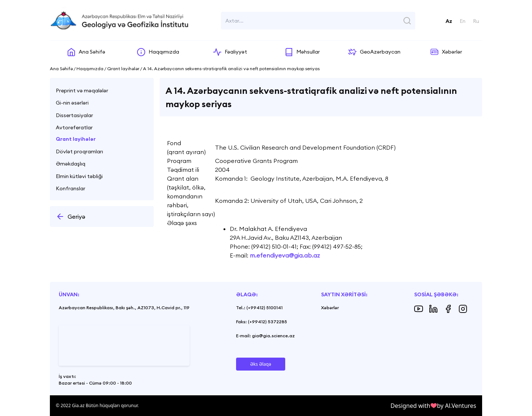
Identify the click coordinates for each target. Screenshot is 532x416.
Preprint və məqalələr (82, 91)
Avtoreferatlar (74, 127)
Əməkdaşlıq (71, 164)
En (463, 21)
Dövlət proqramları (79, 151)
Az (449, 21)
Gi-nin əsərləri (72, 103)
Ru (476, 21)
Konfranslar (71, 188)
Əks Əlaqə (261, 364)
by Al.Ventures (457, 406)
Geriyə (71, 216)
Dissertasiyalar (74, 115)
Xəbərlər (330, 308)
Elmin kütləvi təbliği (79, 176)
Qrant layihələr (76, 139)
